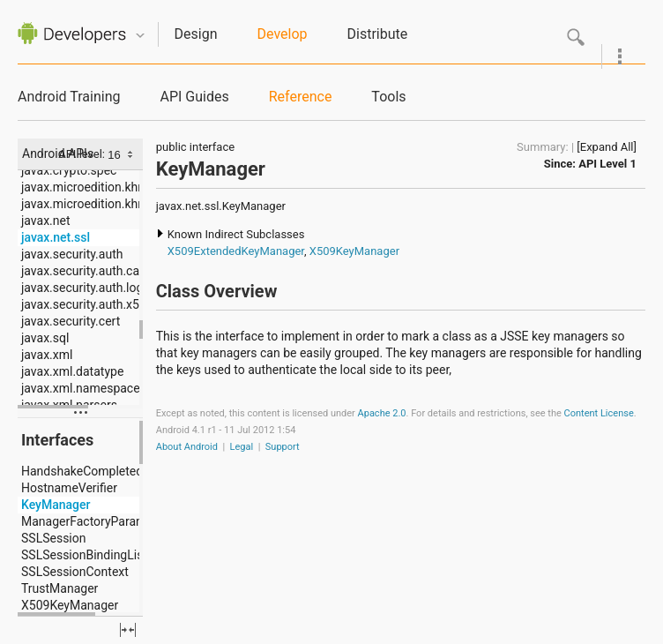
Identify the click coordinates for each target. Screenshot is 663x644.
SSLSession (53, 538)
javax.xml (47, 355)
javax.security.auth (72, 254)
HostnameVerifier (69, 488)
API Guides (194, 97)
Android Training (69, 97)
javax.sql (45, 338)
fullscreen (128, 630)
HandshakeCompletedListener (104, 471)
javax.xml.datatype (72, 371)
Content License (599, 413)
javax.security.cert (71, 321)
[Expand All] (607, 147)
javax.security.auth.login (87, 288)
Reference (301, 97)
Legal (242, 447)
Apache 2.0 (382, 413)
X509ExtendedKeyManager (236, 251)
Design (196, 34)
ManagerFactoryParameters (98, 521)
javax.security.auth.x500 (87, 304)
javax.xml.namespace (81, 388)
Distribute (378, 34)
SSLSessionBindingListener (96, 555)
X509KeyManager (70, 605)
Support (283, 447)
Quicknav (140, 36)
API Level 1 (607, 164)
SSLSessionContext (75, 572)
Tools (388, 97)
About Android (187, 447)
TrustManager (60, 588)
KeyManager (56, 505)
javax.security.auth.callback (97, 271)
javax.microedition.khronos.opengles (122, 204)
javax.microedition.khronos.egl (105, 187)
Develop (283, 34)
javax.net (46, 221)
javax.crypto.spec (69, 170)
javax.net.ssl (56, 237)
